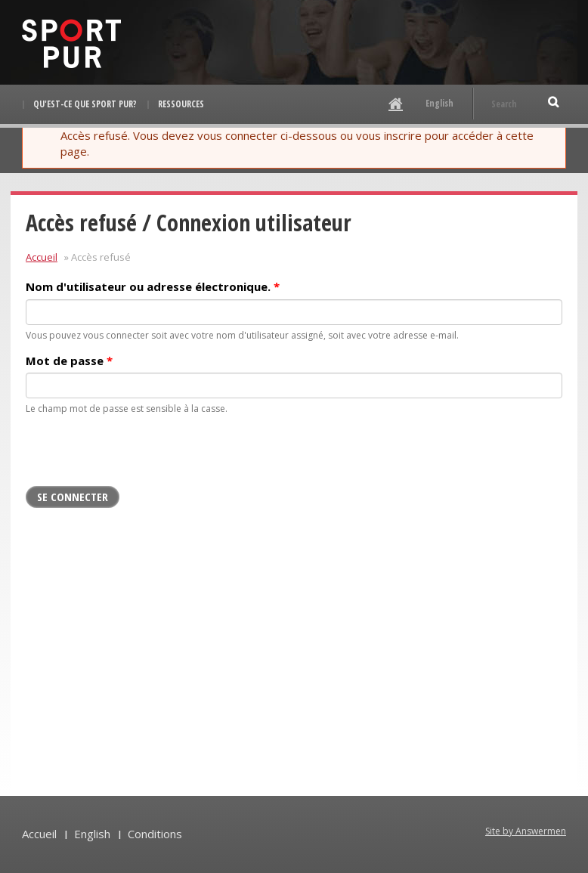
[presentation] (141, 457)
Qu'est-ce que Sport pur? (85, 104)
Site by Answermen (526, 831)
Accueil (42, 257)
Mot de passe (69, 361)
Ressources (181, 104)
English (439, 103)
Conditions (155, 834)
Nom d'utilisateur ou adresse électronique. (153, 286)
